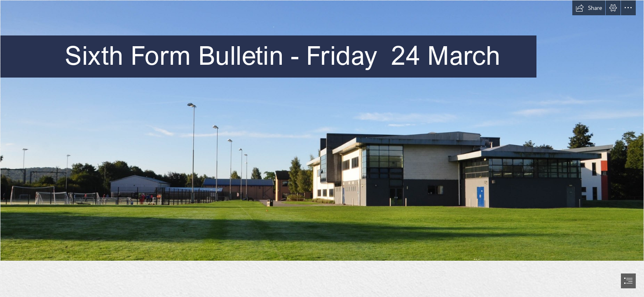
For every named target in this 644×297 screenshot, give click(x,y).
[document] (322, 148)
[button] (589, 8)
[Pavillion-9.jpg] (322, 131)
